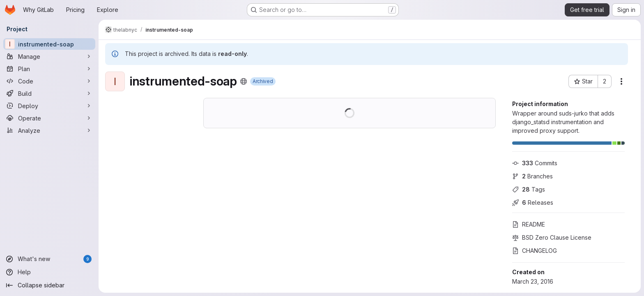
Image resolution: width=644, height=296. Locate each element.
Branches (532, 176)
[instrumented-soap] (49, 44)
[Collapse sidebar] (49, 285)
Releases (533, 202)
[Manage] (49, 56)
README (529, 224)
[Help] (49, 272)
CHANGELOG (535, 251)
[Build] (49, 93)
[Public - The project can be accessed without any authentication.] (244, 81)
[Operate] (49, 118)
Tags (529, 189)
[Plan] (49, 69)
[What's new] (49, 259)
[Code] (49, 81)
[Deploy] (49, 106)
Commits (535, 163)
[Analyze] (49, 130)
